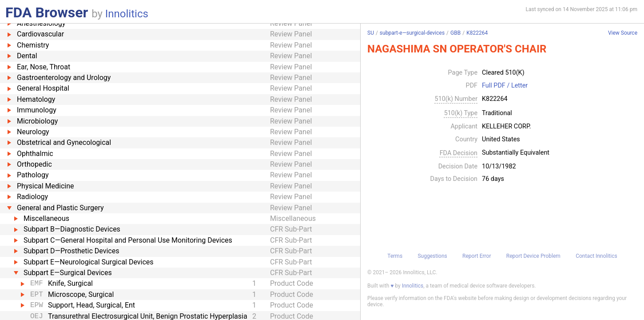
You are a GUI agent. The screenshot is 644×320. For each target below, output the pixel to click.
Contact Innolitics (596, 256)
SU (371, 33)
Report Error (477, 256)
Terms (395, 256)
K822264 (477, 33)
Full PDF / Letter (505, 86)
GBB (455, 33)
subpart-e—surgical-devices (412, 33)
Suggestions (432, 256)
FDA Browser (47, 12)
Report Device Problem (533, 256)
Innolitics (127, 14)
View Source (623, 33)
